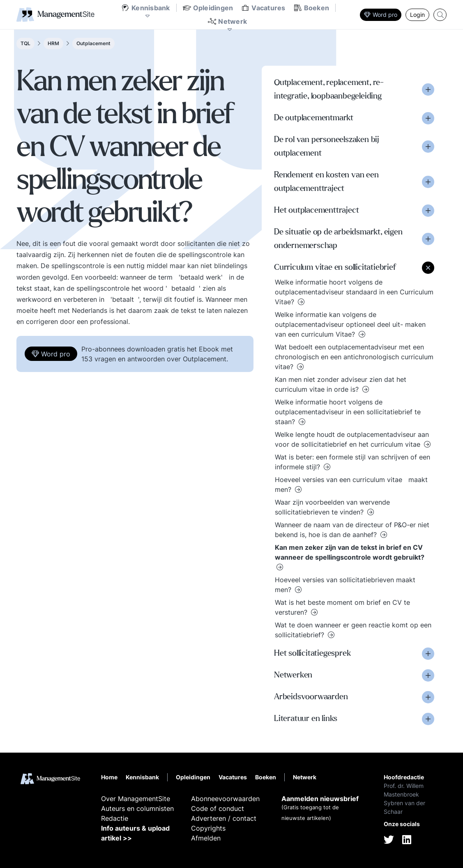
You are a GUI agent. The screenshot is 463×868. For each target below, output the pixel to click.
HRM (53, 43)
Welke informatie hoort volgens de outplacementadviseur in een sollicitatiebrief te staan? (348, 412)
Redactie (115, 818)
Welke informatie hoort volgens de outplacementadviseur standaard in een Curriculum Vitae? (354, 292)
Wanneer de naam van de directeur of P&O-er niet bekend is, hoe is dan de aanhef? (352, 530)
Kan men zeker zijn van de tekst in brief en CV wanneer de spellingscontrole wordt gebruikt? (350, 552)
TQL (25, 43)
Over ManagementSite (136, 799)
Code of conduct (218, 808)
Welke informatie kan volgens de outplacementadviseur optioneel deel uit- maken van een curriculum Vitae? (350, 324)
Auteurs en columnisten (137, 808)
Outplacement (93, 43)
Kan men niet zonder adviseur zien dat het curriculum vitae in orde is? (341, 384)
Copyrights (208, 828)
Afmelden (206, 838)
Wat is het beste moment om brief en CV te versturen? (342, 607)
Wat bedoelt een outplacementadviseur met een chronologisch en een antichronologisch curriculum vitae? (354, 357)
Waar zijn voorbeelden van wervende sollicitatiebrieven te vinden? (332, 507)
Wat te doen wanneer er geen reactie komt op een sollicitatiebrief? (353, 630)
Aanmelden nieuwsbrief (320, 799)
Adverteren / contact (224, 818)
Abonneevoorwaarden (225, 799)
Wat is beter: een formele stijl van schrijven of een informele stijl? (352, 462)
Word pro (381, 15)
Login (417, 15)
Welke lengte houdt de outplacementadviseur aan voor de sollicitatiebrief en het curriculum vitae (352, 439)
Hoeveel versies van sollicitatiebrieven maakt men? (345, 585)
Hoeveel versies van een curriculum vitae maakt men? (351, 485)
